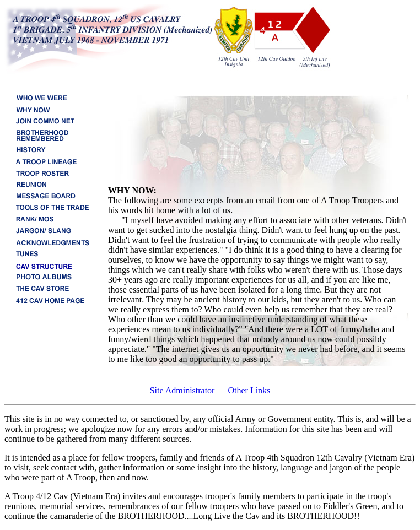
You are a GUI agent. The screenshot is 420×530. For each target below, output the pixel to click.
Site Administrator (182, 390)
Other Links (249, 390)
